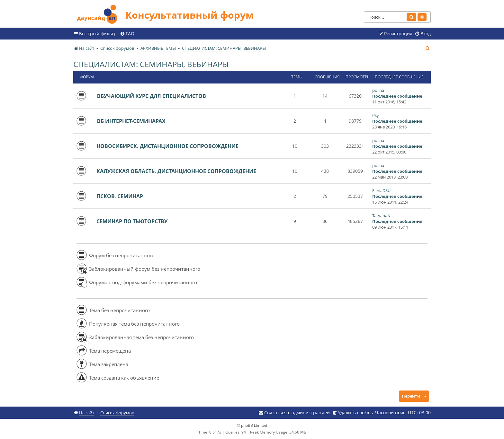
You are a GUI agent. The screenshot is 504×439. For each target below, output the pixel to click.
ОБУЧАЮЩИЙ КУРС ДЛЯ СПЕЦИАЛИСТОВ (151, 96)
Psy (376, 115)
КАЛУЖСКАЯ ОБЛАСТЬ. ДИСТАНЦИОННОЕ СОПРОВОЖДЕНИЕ (176, 171)
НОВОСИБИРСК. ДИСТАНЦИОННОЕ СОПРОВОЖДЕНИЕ (167, 146)
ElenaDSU (381, 190)
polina (378, 90)
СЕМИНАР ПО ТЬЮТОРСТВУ (132, 221)
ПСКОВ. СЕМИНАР (120, 196)
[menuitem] (127, 34)
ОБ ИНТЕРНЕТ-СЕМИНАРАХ (131, 121)
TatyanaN (381, 215)
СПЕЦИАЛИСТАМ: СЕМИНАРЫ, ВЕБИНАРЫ (151, 64)
